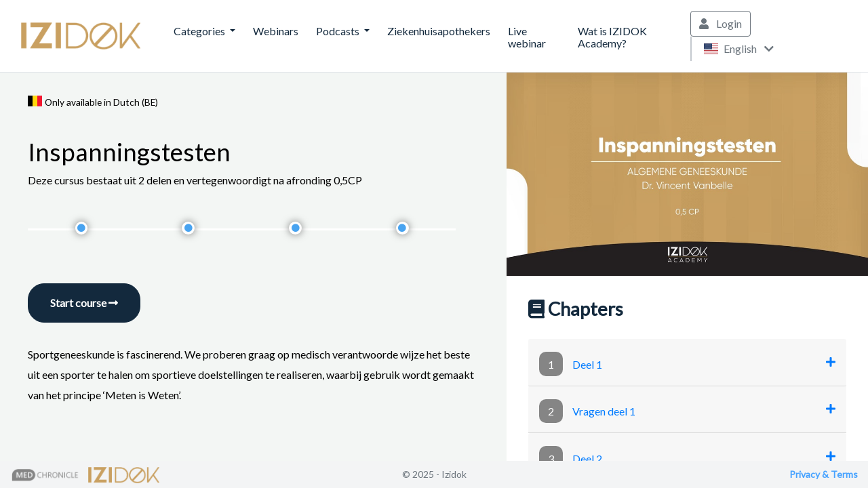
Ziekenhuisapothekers (439, 31)
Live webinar (527, 37)
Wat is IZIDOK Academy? (612, 37)
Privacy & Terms (824, 474)
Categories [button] (200, 31)
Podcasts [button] (339, 31)
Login (721, 23)
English (738, 48)
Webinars (276, 31)
